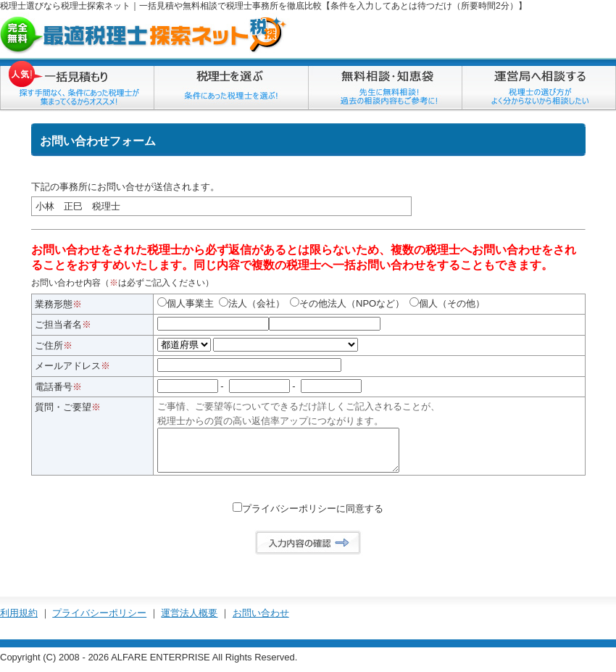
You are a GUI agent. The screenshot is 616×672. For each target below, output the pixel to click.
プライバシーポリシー (99, 620)
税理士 (13, 6)
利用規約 (19, 620)
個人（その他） (447, 303)
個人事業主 (186, 303)
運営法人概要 (189, 620)
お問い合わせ (261, 620)
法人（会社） (252, 303)
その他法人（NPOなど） (347, 303)
